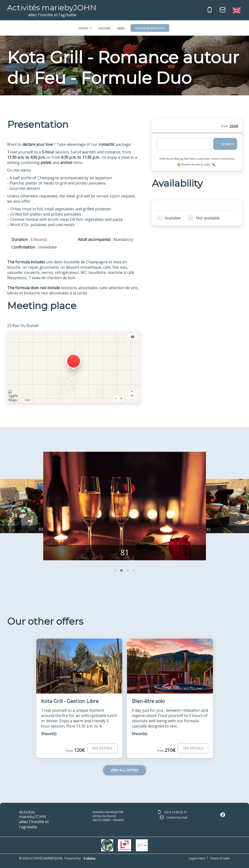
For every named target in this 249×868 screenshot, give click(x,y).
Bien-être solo (148, 701)
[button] (115, 570)
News (121, 28)
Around (105, 28)
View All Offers (125, 770)
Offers (85, 28)
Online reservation (150, 28)
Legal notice (197, 858)
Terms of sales (220, 858)
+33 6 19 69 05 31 (172, 813)
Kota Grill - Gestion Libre (70, 701)
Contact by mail (174, 818)
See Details (102, 748)
